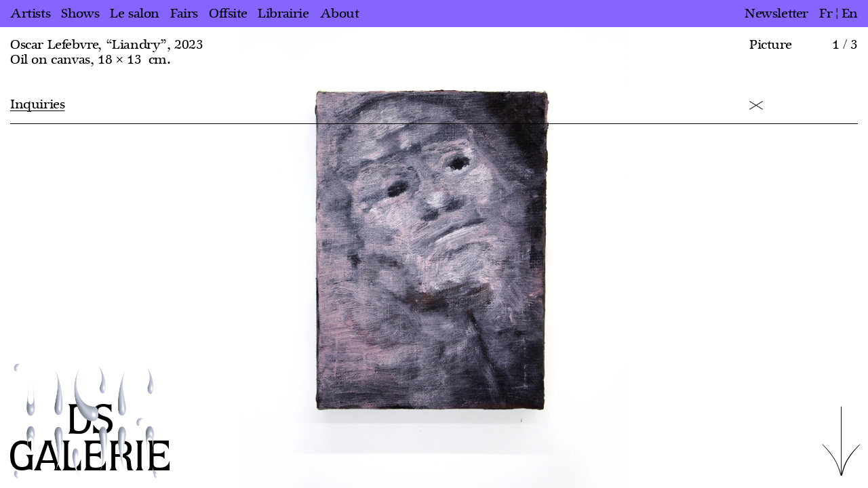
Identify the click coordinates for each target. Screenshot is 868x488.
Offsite (228, 14)
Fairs (184, 14)
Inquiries (37, 104)
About (340, 14)
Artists (30, 14)
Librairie (283, 14)
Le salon (135, 14)
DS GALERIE (90, 440)
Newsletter (776, 14)
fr (826, 14)
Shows (80, 14)
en (850, 14)
